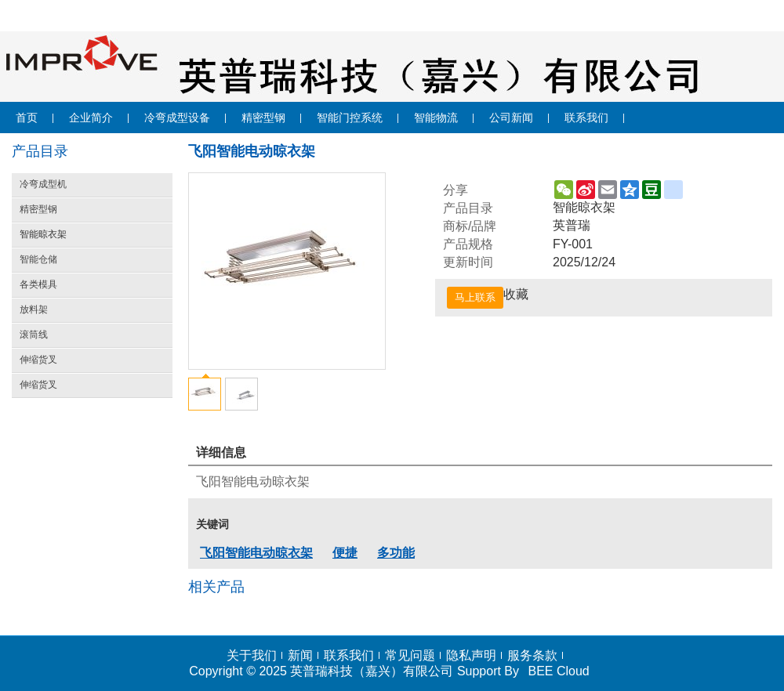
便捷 (345, 553)
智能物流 (436, 118)
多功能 (396, 553)
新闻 (300, 655)
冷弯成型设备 (177, 118)
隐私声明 (471, 655)
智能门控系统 (350, 118)
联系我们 (586, 118)
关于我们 (252, 655)
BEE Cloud (558, 671)
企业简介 (91, 118)
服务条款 (532, 655)
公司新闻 (511, 118)
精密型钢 (263, 118)
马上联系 (475, 297)
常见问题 (410, 655)
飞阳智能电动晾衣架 (256, 553)
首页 (27, 118)
